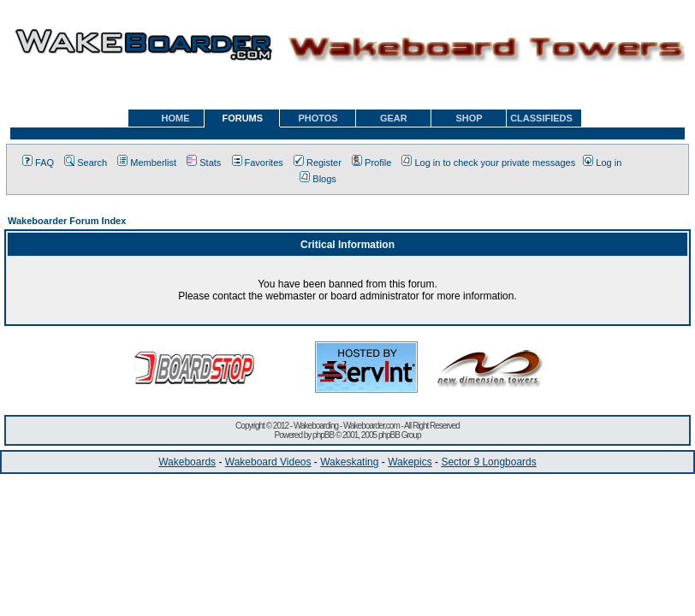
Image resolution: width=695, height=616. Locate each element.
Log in (602, 163)
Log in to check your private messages (488, 163)
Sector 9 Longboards (488, 462)
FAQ (38, 163)
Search (86, 163)
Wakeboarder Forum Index (67, 221)
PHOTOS (318, 118)
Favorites (258, 163)
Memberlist (147, 163)
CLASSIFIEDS (541, 118)
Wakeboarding (316, 426)
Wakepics (410, 462)
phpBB (323, 435)
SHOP (469, 118)
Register (318, 163)
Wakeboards (187, 462)
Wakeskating (349, 462)
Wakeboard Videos (268, 462)
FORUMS (242, 118)
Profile (371, 163)
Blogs (318, 179)
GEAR (394, 118)
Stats (204, 163)
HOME (176, 118)
